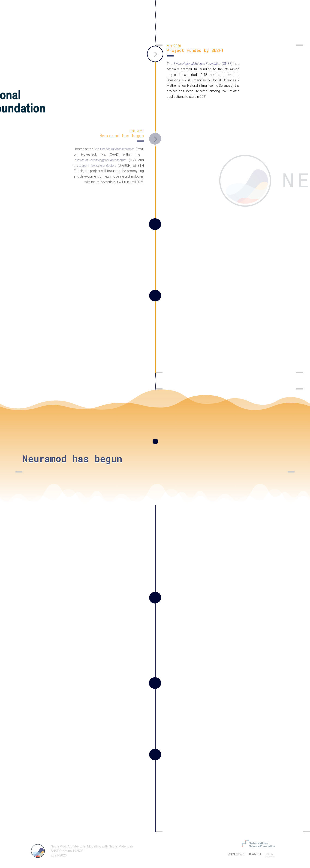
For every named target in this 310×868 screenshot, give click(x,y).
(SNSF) (203, 64)
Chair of (114, 149)
